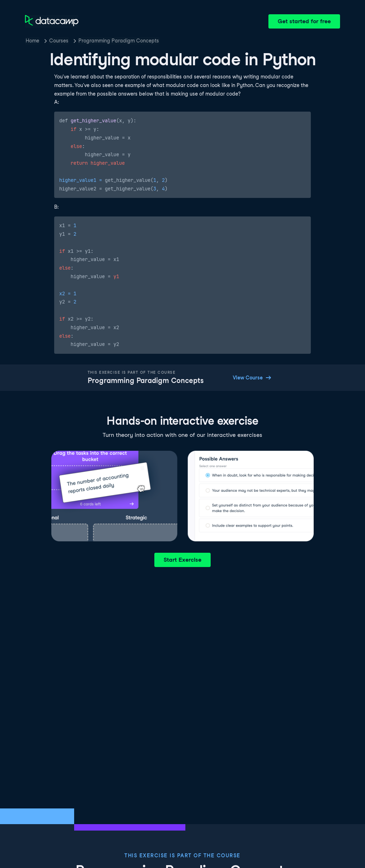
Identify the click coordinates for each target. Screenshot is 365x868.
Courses (59, 41)
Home (32, 41)
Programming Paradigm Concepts (119, 41)
